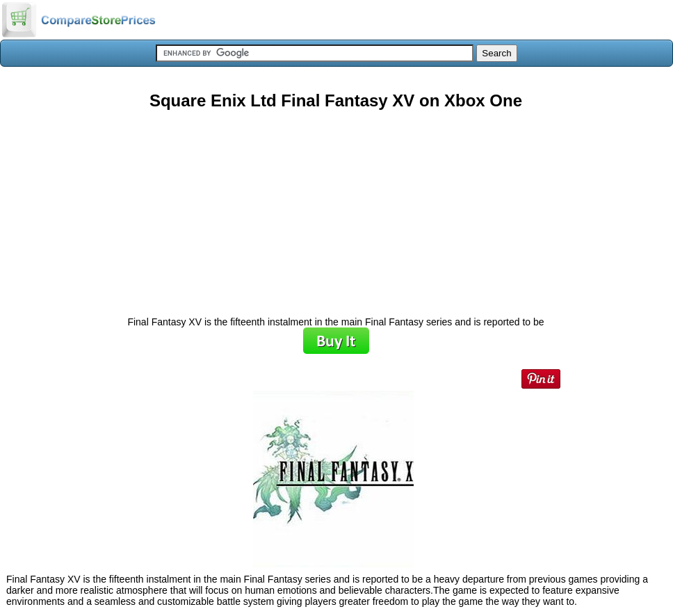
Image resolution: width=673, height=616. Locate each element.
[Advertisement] (336, 208)
